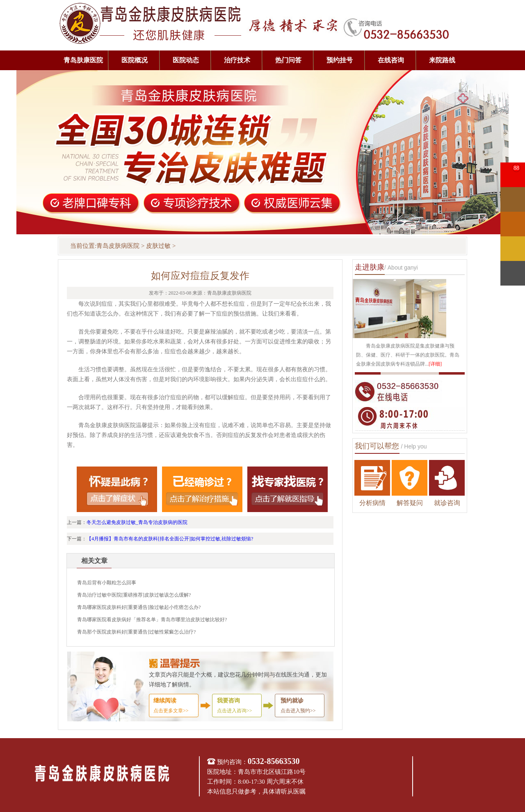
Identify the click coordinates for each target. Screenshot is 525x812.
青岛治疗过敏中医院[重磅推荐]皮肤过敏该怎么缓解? (134, 595)
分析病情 (372, 503)
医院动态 (186, 60)
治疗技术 (237, 60)
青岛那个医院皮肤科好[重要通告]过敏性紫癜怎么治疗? (136, 632)
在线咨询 (391, 60)
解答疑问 (410, 503)
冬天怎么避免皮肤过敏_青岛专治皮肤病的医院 (137, 522)
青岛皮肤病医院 (118, 246)
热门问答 (288, 60)
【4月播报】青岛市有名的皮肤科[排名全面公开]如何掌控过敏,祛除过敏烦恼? (170, 539)
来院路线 (442, 60)
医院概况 (135, 60)
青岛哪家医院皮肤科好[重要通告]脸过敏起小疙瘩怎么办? (139, 607)
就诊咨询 (447, 503)
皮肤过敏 (158, 246)
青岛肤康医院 (83, 60)
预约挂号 (340, 60)
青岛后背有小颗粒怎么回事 (107, 583)
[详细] (435, 364)
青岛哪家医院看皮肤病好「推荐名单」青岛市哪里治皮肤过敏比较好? (152, 620)
